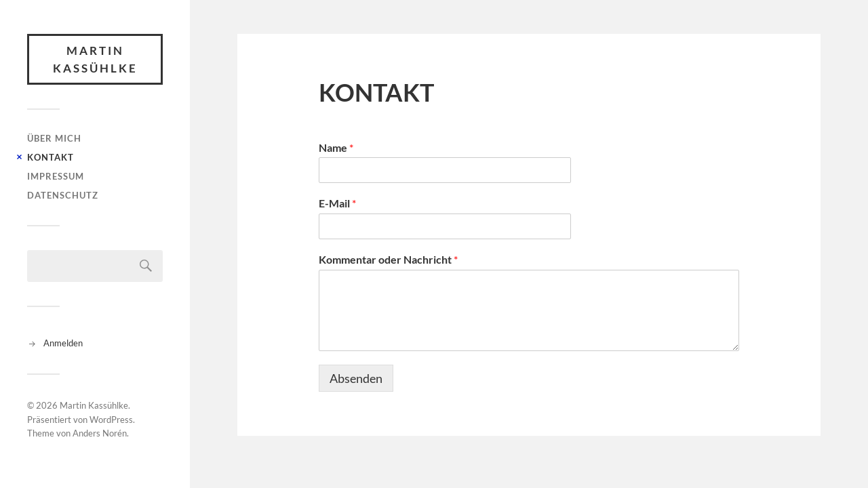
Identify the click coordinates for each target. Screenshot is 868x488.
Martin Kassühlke (95, 59)
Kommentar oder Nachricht (388, 259)
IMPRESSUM (56, 176)
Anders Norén (100, 433)
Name (336, 147)
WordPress (111, 420)
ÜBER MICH (54, 138)
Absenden (356, 378)
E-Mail (337, 203)
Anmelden (63, 343)
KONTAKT (51, 157)
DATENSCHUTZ (63, 195)
